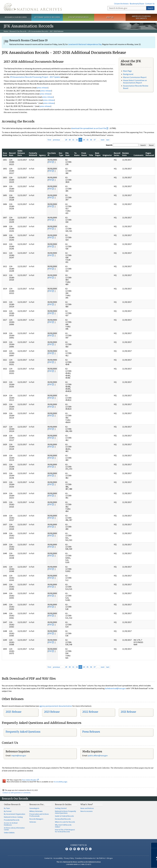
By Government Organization (15, 814)
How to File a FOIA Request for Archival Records (65, 831)
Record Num (12, 154)
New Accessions (87, 811)
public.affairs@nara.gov (98, 755)
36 (91, 140)
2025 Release (13, 712)
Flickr (90, 849)
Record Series (117, 154)
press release (42, 88)
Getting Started (61, 808)
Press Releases (91, 732)
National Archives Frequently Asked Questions (65, 812)
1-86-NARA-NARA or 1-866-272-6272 (79, 864)
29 (66, 140)
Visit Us (110, 17)
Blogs (86, 849)
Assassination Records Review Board (136, 87)
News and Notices (87, 808)
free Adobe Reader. (30, 780)
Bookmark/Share (137, 4)
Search (150, 8)
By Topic (7, 808)
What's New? (87, 804)
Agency (42, 155)
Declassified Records (63, 819)
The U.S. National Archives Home (33, 7)
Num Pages (98, 154)
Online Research (12, 804)
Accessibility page (60, 782)
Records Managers (36, 819)
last (108, 140)
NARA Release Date (21, 153)
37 (95, 140)
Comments (139, 155)
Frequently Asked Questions (23, 732)
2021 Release (128, 712)
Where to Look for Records (65, 822)
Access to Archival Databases (11, 824)
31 (73, 140)
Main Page (127, 71)
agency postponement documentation (56, 706)
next (103, 140)
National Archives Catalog (13, 817)
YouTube (82, 849)
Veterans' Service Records (47, 17)
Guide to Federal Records (64, 816)
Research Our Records (16, 17)
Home (6, 31)
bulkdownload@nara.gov (115, 688)
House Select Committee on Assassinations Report (135, 81)
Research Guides (63, 804)
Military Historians (36, 811)
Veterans (33, 822)
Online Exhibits (9, 833)
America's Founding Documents (141, 17)
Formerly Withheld (33, 154)
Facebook (67, 849)
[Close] (154, 845)
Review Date (125, 154)
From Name (84, 154)
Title (91, 155)
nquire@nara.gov (19, 755)
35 (87, 140)
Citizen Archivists (121, 4)
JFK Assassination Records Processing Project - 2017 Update (35, 77)
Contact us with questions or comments (16, 793)
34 (84, 140)
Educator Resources (78, 17)
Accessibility (58, 858)
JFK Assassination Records (38, 31)
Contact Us (150, 4)
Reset (151, 145)
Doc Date (52, 154)
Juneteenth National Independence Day (85, 44)
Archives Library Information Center (14, 829)
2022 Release (90, 712)
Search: (109, 145)
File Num (67, 154)
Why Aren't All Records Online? (63, 826)
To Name (77, 154)
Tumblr (78, 849)
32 (77, 140)
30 (70, 140)
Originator (107, 155)
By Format (8, 811)
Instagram (75, 849)
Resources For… (37, 804)
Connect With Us (79, 845)
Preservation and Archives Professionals (39, 815)
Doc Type (61, 154)
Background (128, 74)
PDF (50, 162)
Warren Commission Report (135, 77)
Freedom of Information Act (85, 858)
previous (56, 140)
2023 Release (52, 712)
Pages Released (150, 154)
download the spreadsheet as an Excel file (89, 128)
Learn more (135, 864)
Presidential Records (12, 820)
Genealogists (34, 808)
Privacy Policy (69, 858)
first (49, 140)
